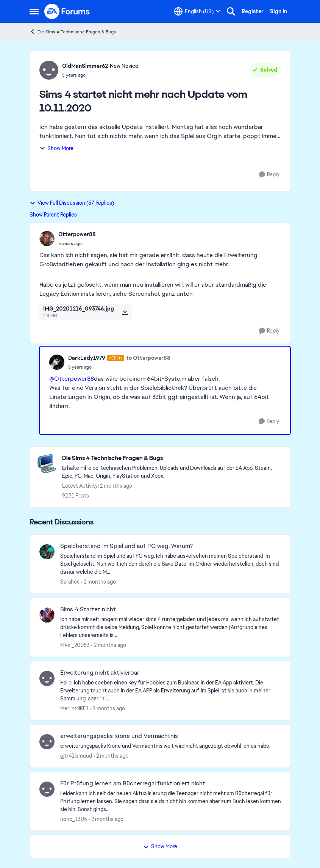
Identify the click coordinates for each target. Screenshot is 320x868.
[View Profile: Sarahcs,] (47, 552)
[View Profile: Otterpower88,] (47, 239)
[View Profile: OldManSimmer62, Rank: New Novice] (49, 70)
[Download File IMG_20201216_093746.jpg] (125, 312)
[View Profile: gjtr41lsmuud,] (47, 742)
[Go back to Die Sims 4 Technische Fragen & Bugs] (172, 458)
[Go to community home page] (67, 11)
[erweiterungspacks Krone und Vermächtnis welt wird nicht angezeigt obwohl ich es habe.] (171, 746)
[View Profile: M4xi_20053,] (47, 615)
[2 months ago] (98, 582)
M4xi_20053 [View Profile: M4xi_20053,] (75, 645)
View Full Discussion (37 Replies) (72, 203)
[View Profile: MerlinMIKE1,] (47, 678)
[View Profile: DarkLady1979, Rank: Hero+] (57, 362)
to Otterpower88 (148, 358)
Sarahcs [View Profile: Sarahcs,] (70, 582)
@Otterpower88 (72, 379)
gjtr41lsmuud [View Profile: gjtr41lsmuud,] (76, 756)
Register (253, 11)
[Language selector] (197, 11)
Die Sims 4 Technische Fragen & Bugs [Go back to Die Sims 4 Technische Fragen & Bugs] (73, 32)
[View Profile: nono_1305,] (47, 789)
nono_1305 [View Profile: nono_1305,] (74, 819)
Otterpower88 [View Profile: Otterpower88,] (77, 234)
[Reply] (269, 175)
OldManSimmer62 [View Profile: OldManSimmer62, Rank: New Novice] (85, 66)
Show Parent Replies (53, 215)
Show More (56, 148)
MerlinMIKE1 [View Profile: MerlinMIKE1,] (74, 708)
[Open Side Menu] (34, 11)
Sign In (279, 11)
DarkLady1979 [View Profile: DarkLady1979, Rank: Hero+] (87, 358)
